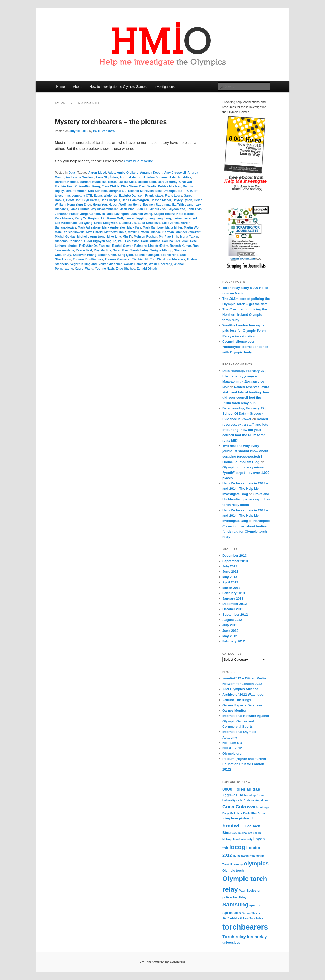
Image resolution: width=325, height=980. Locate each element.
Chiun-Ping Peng (87, 186)
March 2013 (231, 588)
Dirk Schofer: (98, 191)
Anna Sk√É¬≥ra (107, 177)
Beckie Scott (147, 182)
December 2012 (234, 604)
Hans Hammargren (135, 200)
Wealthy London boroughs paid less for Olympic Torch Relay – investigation (244, 331)
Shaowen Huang (85, 255)
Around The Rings (237, 700)
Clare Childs (110, 186)
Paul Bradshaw (104, 131)
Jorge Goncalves (93, 214)
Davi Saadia (148, 186)
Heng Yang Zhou (79, 205)
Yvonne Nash (104, 269)
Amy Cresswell (175, 173)
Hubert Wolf (117, 205)
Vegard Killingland (84, 264)
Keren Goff (115, 218)
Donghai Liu (118, 191)
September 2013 (235, 561)
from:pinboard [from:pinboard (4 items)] (242, 818)
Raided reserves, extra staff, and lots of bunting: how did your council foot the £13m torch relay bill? (245, 430)
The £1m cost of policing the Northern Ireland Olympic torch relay (245, 315)
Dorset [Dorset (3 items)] (262, 813)
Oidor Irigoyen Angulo (100, 241)
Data (72, 173)
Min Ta (127, 237)
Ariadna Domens (156, 177)
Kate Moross (64, 218)
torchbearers (176, 259)
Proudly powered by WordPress (162, 962)
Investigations (165, 87)
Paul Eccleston (129, 241)
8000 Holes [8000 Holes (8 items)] (234, 789)
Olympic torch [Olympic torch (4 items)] (233, 871)
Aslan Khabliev (180, 177)
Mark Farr (134, 228)
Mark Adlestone (89, 228)
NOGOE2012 (232, 748)
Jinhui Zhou (159, 209)
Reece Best (84, 250)
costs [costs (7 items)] (252, 807)
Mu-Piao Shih (169, 237)
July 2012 (230, 625)
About (77, 87)
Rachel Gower (122, 246)
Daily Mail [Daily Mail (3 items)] (229, 813)
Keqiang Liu (97, 218)
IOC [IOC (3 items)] (249, 826)
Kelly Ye (81, 218)
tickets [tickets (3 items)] (245, 918)
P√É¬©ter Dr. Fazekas (95, 246)
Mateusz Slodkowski (70, 232)
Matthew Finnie (115, 232)
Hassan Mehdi (161, 200)
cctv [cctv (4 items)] (240, 800)
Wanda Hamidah (135, 264)
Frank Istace (154, 196)
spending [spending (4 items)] (256, 905)
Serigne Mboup (161, 250)
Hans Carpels (110, 200)
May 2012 (230, 636)
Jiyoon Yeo (177, 209)
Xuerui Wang (84, 269)
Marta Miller (174, 228)
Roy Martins (102, 250)
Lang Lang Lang (159, 218)
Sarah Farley (139, 250)
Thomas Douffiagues (88, 259)
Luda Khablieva (149, 223)
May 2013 (230, 577)
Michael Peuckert (188, 232)
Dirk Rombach (76, 191)
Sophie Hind (170, 255)
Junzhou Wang (141, 214)
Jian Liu (143, 209)
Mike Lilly (114, 237)
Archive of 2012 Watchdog (243, 695)
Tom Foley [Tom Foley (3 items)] (256, 918)
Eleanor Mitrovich (141, 191)
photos (72, 246)
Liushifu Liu (127, 223)
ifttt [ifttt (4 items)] (243, 826)
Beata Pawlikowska (122, 182)
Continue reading (141, 161)
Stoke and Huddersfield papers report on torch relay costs (246, 499)
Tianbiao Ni (140, 259)
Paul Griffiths (151, 241)
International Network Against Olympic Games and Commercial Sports (246, 721)
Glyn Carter (91, 200)
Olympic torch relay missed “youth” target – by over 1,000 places (246, 473)
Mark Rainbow (153, 228)
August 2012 (232, 620)
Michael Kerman (162, 232)
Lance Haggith (135, 218)
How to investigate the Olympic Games (118, 87)
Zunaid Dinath (147, 269)
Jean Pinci (128, 209)
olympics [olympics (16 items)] (256, 863)
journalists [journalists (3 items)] (245, 833)
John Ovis (194, 209)
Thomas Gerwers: (117, 259)
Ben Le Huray (168, 182)
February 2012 (234, 641)
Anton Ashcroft (131, 177)
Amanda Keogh (151, 173)
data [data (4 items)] (239, 813)
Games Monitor (234, 711)
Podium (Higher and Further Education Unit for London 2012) (244, 764)
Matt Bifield (94, 232)
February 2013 (234, 593)
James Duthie (79, 209)
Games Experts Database (242, 705)
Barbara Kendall (67, 182)
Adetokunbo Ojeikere (123, 173)
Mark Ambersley (114, 228)
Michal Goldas (65, 237)
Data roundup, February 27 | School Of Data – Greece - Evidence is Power (244, 414)
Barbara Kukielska (93, 182)
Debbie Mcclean (170, 186)
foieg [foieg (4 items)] (226, 818)
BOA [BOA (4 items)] (240, 795)
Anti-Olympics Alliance (240, 689)
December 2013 (234, 556)
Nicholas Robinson (69, 241)
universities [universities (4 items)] (231, 943)
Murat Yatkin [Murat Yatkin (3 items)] (241, 856)
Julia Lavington (118, 214)
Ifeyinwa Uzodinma (157, 205)
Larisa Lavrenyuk (185, 218)
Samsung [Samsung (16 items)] (235, 904)
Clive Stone (129, 186)
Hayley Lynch (182, 200)
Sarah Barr (121, 250)
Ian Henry (134, 205)
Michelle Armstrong (91, 237)
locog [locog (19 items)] (237, 847)
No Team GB (232, 743)
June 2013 (230, 572)
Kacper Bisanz (164, 214)
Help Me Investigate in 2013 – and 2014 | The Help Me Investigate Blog (245, 489)
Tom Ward (157, 259)
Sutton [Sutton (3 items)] (246, 913)
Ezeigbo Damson (131, 196)
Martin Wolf (192, 228)
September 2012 (235, 614)
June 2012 (230, 631)
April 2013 (230, 582)
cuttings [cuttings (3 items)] (264, 807)
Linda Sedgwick (106, 223)
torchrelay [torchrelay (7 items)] (257, 937)
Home (61, 87)
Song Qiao (125, 255)
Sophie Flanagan (147, 255)
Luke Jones (170, 223)
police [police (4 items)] (227, 897)
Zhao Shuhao (125, 269)
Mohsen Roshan (146, 237)
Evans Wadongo (105, 196)
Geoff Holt (73, 200)
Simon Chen (107, 255)
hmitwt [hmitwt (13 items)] (231, 825)
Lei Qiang (85, 223)
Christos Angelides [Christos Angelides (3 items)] (256, 800)
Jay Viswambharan (105, 209)
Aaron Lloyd (97, 173)
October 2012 (233, 609)
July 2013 (230, 566)
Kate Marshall (186, 214)
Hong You (100, 205)
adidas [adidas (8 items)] (253, 789)
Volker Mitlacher (110, 264)
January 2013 (233, 598)
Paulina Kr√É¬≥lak (175, 241)
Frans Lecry (173, 196)
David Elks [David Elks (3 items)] (250, 813)
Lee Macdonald (66, 223)
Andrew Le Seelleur (80, 177)
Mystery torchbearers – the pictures (111, 122)
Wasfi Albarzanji (160, 264)
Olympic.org (232, 753)
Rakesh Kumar (181, 246)
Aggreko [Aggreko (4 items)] (229, 795)
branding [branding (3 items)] (250, 795)
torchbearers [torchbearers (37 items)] (245, 927)
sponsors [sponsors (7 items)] (232, 913)
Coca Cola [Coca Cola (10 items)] (234, 807)
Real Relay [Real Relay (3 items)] (239, 897)
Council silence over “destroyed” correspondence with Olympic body (245, 347)
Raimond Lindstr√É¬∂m (151, 246)
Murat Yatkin (189, 237)
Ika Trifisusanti (183, 205)
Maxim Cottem (138, 232)
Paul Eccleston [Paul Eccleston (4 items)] (250, 891)
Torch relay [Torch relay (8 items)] (234, 937)
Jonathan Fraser (67, 214)
